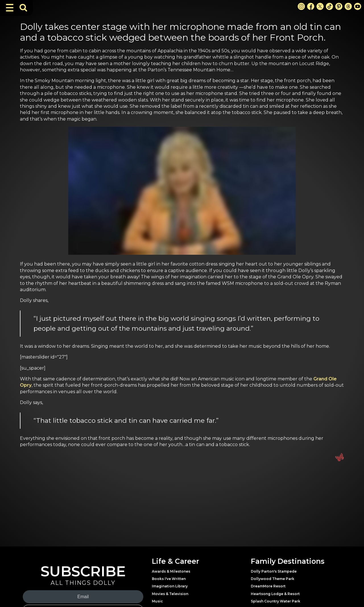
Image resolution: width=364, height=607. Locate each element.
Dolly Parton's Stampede (274, 571)
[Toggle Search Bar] (23, 8)
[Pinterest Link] (339, 6)
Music (157, 601)
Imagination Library (170, 586)
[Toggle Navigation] (10, 8)
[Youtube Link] (358, 6)
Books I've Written (169, 579)
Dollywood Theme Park (273, 579)
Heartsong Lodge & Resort (275, 594)
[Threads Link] (348, 6)
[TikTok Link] (329, 6)
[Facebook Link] (311, 6)
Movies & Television (170, 594)
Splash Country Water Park (276, 601)
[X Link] (320, 6)
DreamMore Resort (268, 586)
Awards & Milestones (171, 571)
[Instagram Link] (301, 6)
